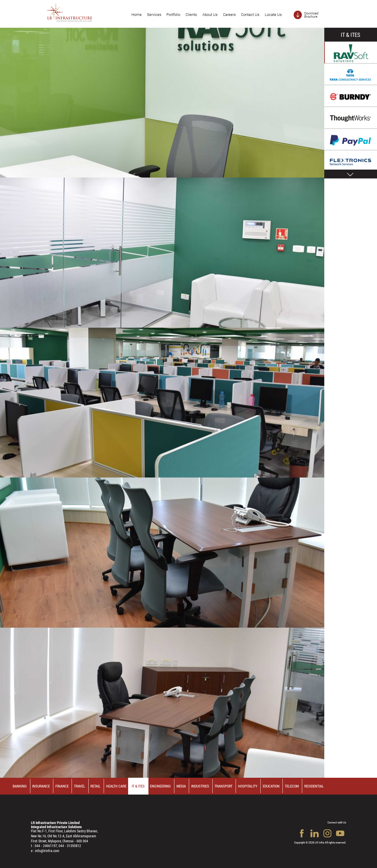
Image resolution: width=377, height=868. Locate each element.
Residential (314, 786)
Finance (62, 786)
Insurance (41, 786)
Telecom (292, 786)
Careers (229, 14)
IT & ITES (138, 786)
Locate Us (273, 14)
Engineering (160, 786)
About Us (210, 14)
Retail (95, 786)
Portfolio (173, 14)
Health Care (116, 786)
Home (137, 14)
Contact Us (250, 14)
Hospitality (248, 786)
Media (181, 786)
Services (154, 14)
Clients (191, 14)
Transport (223, 786)
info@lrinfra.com (47, 851)
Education (271, 786)
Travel (80, 786)
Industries (200, 786)
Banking (20, 786)
